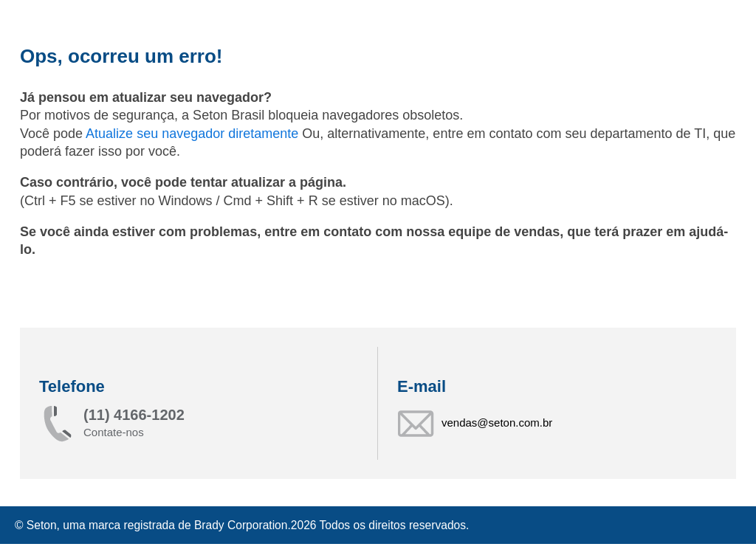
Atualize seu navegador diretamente (194, 134)
